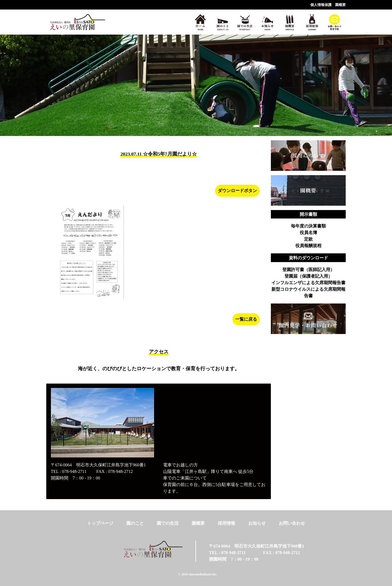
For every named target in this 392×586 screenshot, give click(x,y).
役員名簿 (308, 233)
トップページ (100, 523)
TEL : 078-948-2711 (69, 471)
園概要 (340, 5)
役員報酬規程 (308, 246)
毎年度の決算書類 (308, 226)
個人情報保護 (321, 5)
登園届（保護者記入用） (308, 276)
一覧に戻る (246, 319)
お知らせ (257, 523)
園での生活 (168, 523)
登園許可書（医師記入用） (308, 270)
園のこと (135, 523)
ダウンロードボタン (237, 191)
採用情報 (226, 523)
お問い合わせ (292, 523)
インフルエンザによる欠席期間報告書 (308, 283)
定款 (308, 239)
